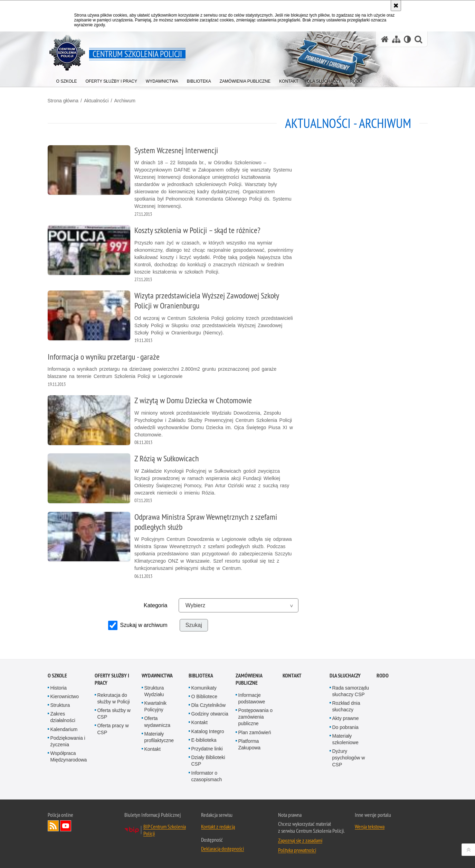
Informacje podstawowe (252, 698)
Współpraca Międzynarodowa (69, 756)
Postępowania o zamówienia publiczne (256, 717)
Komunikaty (204, 688)
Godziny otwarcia (210, 714)
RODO (383, 676)
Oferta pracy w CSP (113, 729)
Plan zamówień (255, 732)
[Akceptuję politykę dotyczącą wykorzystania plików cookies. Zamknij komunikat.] (396, 6)
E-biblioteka (204, 740)
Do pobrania (345, 727)
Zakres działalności (63, 717)
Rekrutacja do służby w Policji (114, 698)
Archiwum (125, 101)
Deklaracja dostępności (222, 849)
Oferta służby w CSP (114, 714)
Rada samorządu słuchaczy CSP (351, 691)
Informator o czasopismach (207, 776)
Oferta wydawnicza (157, 722)
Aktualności (96, 101)
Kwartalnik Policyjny (156, 706)
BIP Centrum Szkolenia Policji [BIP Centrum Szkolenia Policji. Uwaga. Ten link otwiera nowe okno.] (165, 830)
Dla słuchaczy (345, 676)
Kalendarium (64, 729)
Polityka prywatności (297, 850)
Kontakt (153, 749)
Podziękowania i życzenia (68, 741)
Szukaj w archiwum (144, 625)
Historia (59, 688)
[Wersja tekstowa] (407, 39)
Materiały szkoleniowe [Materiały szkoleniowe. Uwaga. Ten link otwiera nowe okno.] (345, 739)
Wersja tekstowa (370, 827)
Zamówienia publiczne (249, 679)
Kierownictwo (65, 696)
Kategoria (156, 605)
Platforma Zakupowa (250, 744)
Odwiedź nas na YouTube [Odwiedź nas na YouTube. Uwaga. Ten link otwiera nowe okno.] (66, 826)
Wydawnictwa (157, 676)
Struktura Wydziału (154, 691)
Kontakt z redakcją (218, 827)
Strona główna (63, 101)
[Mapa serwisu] (396, 39)
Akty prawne (346, 718)
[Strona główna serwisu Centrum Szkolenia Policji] (385, 39)
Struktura (60, 705)
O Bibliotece (204, 696)
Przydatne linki (207, 749)
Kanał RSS (53, 826)
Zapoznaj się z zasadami (300, 840)
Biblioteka (201, 676)
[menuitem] (67, 80)
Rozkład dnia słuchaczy (346, 706)
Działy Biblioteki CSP (208, 761)
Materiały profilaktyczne (159, 737)
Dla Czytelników (209, 705)
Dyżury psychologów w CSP (349, 758)
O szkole (57, 676)
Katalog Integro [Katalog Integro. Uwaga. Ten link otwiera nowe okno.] (208, 731)
